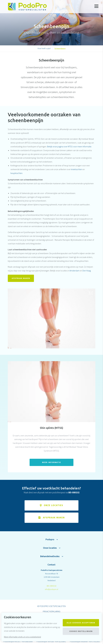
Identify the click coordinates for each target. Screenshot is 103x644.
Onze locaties (50, 548)
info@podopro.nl (51, 589)
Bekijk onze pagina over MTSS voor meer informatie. (69, 146)
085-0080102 (51, 586)
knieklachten (77, 169)
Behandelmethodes (50, 556)
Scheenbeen (60, 49)
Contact (51, 565)
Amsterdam (74, 271)
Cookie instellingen (81, 631)
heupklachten (16, 173)
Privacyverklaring (52, 611)
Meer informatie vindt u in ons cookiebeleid (22, 637)
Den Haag (87, 271)
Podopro (50, 539)
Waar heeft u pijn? (44, 48)
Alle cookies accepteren (81, 623)
